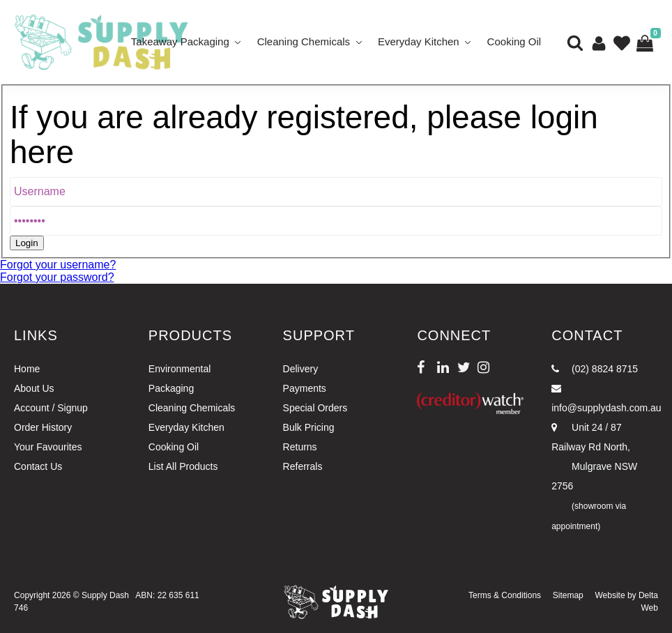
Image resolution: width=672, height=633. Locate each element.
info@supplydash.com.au (605, 398)
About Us (34, 388)
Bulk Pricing (309, 427)
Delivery (301, 369)
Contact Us (38, 466)
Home (27, 369)
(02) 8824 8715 (595, 369)
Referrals (303, 466)
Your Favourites (48, 447)
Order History (43, 427)
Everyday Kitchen (419, 41)
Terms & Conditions (505, 595)
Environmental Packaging (180, 379)
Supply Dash (105, 595)
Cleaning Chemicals (304, 41)
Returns (300, 447)
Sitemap (568, 595)
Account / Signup (51, 408)
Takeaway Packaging (180, 41)
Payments (305, 388)
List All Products (183, 466)
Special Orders (315, 408)
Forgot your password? (57, 277)
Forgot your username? (58, 265)
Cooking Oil (514, 41)
